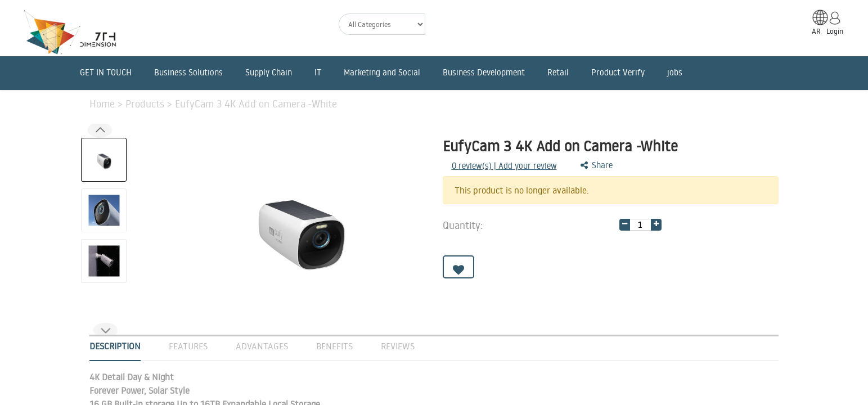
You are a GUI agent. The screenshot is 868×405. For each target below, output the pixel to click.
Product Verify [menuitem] (618, 72)
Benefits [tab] (334, 346)
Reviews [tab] (398, 346)
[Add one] (656, 225)
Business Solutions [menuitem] (188, 72)
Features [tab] (188, 346)
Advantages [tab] (262, 346)
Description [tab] (115, 346)
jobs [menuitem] (675, 72)
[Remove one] (625, 225)
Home (104, 103)
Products (146, 103)
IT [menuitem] (318, 72)
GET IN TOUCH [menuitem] (106, 72)
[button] (105, 330)
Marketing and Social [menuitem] (382, 72)
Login (835, 31)
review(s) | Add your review (504, 166)
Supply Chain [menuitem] (269, 72)
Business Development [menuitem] (484, 72)
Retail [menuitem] (558, 72)
